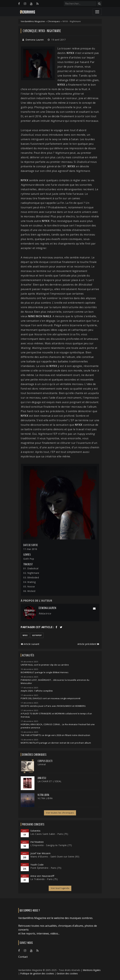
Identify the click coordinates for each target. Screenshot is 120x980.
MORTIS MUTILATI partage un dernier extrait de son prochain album (56, 743)
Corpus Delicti (45, 761)
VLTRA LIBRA (44, 795)
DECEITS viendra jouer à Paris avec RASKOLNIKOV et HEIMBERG (53, 706)
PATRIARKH (37, 842)
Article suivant (30, 644)
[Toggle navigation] (97, 12)
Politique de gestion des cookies (37, 973)
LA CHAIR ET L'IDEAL (50, 781)
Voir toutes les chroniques (60, 813)
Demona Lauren (35, 40)
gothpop (37, 635)
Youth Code (37, 865)
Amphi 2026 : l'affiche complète (37, 691)
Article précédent (88, 644)
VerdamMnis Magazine (33, 21)
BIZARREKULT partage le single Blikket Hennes (45, 672)
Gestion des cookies (67, 973)
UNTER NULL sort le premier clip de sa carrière (45, 665)
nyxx (25, 635)
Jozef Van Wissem (40, 853)
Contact (23, 957)
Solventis (35, 831)
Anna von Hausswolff (42, 876)
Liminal (42, 764)
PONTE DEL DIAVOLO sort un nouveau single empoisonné (51, 698)
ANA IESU (42, 778)
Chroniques (54, 21)
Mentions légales (92, 970)
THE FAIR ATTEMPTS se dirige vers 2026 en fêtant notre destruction (55, 735)
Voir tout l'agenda (60, 888)
